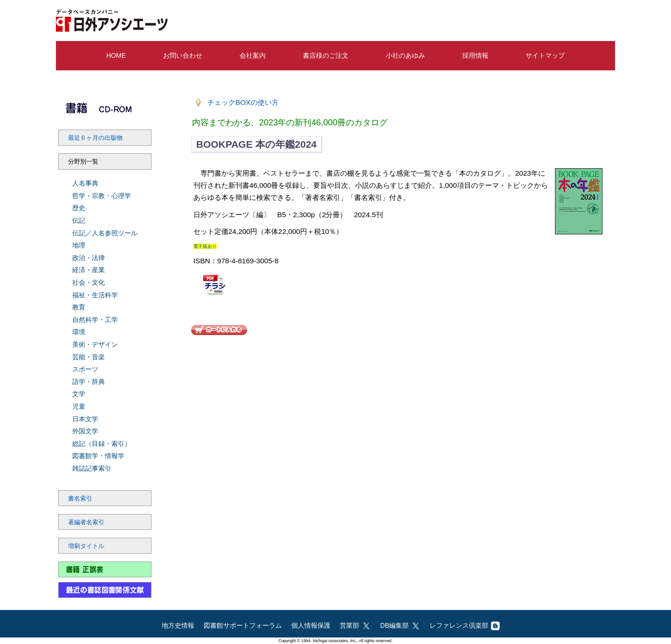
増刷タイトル (86, 546)
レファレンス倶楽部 (465, 625)
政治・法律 (89, 258)
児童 (79, 406)
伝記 (79, 220)
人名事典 (85, 183)
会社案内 (253, 55)
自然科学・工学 (95, 320)
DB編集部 (400, 625)
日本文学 (85, 419)
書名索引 (80, 499)
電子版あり (205, 246)
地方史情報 (178, 625)
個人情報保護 (311, 625)
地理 (79, 245)
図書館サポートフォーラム (243, 625)
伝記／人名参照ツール (105, 233)
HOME (116, 55)
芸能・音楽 (89, 357)
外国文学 (85, 431)
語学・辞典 (89, 382)
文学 (79, 394)
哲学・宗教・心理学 (102, 196)
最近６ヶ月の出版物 (95, 138)
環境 (79, 332)
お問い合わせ (183, 55)
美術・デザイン (95, 344)
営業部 (355, 625)
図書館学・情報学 (98, 456)
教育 (79, 307)
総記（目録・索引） (102, 444)
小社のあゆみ (405, 55)
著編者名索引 (86, 522)
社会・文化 (89, 282)
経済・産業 (89, 270)
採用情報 (475, 55)
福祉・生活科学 (95, 295)
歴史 (79, 208)
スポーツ (85, 369)
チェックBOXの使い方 (243, 102)
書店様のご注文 (326, 55)
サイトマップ (545, 55)
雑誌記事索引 (92, 468)
